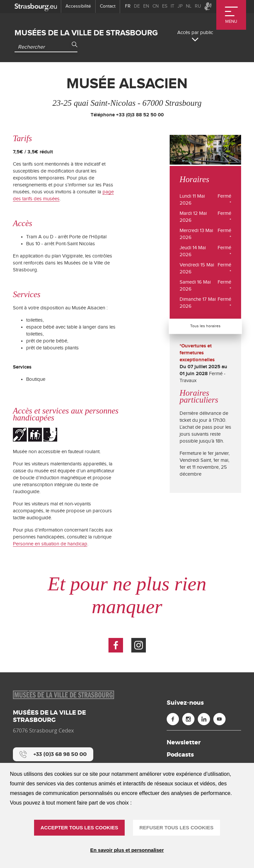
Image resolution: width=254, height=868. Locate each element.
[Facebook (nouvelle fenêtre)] (173, 719)
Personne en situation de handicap (50, 544)
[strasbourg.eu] (36, 6)
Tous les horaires (205, 326)
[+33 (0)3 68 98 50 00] (53, 754)
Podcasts (180, 755)
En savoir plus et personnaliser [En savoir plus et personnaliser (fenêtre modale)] (127, 850)
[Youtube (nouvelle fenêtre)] (219, 719)
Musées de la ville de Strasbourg (86, 33)
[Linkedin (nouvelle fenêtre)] (204, 719)
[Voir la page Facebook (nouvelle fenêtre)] (116, 645)
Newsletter (184, 742)
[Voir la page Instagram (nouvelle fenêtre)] (139, 645)
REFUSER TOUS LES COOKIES (177, 828)
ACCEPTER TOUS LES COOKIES (80, 828)
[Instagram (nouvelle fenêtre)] (188, 719)
